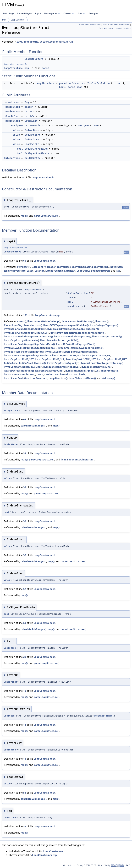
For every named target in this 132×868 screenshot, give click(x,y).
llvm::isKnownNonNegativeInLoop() (102, 363)
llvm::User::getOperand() (107, 336)
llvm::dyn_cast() (33, 325)
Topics (38, 13)
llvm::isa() (40, 363)
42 (25, 691)
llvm (4, 20)
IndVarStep (32, 139)
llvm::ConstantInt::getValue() (21, 355)
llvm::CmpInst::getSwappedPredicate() (81, 348)
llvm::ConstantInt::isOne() (97, 367)
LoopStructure (18, 20)
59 (25, 521)
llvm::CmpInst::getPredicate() (21, 340)
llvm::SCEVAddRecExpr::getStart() (76, 344)
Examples (93, 13)
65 (25, 261)
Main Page (9, 13)
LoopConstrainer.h (43, 177)
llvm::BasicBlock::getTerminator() (24, 352)
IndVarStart (32, 135)
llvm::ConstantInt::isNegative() (62, 367)
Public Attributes (106, 28)
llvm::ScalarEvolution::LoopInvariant (26, 378)
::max (95, 125)
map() (24, 216)
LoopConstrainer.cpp (47, 315)
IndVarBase (32, 130)
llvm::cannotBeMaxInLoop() (44, 321)
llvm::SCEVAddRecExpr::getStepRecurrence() (30, 348)
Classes (69, 13)
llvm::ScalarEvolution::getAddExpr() (25, 329)
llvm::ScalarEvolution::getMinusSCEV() (27, 333)
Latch (28, 111)
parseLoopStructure (72, 83)
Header (29, 107)
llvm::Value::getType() (84, 352)
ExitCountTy (32, 158)
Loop (118, 83)
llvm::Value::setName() (82, 378)
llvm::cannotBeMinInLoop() (78, 321)
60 (25, 623)
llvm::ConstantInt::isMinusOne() (23, 367)
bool (62, 87)
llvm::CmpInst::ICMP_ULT (112, 359)
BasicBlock (13, 107)
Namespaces (52, 13)
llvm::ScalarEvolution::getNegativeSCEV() (28, 336)
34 (23, 177)
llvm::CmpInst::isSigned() (80, 371)
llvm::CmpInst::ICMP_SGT (19, 359)
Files (81, 13)
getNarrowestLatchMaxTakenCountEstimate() (78, 333)
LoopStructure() (101, 271)
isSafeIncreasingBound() (50, 371)
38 (25, 657)
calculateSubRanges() (33, 426)
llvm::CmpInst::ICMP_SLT (49, 359)
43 (25, 759)
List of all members (123, 28)
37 (25, 453)
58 (25, 793)
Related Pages (24, 13)
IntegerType (12, 158)
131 (25, 315)
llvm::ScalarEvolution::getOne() (72, 336)
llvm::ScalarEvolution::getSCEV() (59, 340)
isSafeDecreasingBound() (19, 371)
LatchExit (31, 121)
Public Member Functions (90, 24)
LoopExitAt (32, 144)
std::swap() (109, 378)
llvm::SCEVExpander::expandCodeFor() (66, 325)
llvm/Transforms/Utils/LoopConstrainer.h (45, 42)
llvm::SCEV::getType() (57, 352)
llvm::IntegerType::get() (104, 325)
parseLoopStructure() (47, 216)
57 (25, 589)
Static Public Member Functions (116, 24)
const (45, 68)
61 (25, 419)
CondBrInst (13, 116)
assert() (22, 321)
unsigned (17, 125)
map (27, 68)
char (79, 87)
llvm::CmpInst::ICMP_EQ (66, 355)
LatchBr (30, 116)
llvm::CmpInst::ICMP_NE (96, 355)
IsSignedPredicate (37, 153)
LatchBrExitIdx (35, 125)
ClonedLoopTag (13, 325)
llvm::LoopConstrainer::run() (78, 460)
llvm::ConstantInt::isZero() (20, 374)
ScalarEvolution (99, 83)
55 (25, 487)
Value (16, 130)
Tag (27, 102)
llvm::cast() (24, 267)
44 (25, 725)
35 (25, 826)
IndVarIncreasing (36, 149)
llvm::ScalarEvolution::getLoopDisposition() (73, 329)
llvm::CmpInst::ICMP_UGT (81, 359)
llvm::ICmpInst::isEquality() (63, 363)
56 (25, 555)
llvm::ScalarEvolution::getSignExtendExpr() (29, 344)
